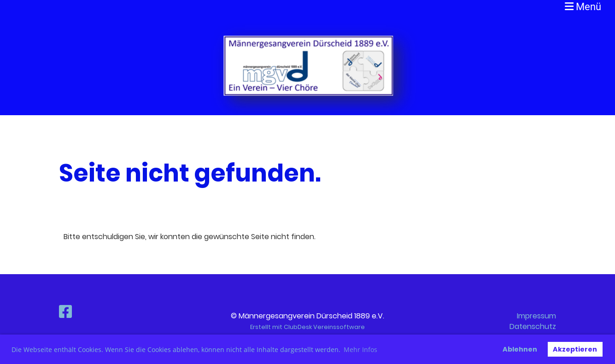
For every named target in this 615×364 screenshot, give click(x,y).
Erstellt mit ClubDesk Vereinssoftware (307, 327)
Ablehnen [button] (520, 349)
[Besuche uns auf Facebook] (65, 312)
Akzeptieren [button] (575, 349)
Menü (583, 7)
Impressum (536, 316)
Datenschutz (533, 326)
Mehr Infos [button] (360, 349)
